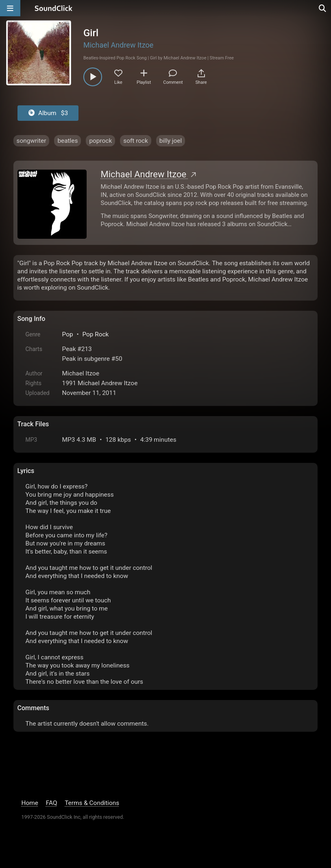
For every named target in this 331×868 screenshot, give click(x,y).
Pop (68, 334)
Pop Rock (95, 334)
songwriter (32, 141)
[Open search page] (323, 8)
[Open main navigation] (10, 8)
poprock (100, 141)
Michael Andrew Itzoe (118, 45)
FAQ (52, 803)
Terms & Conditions (92, 803)
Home (30, 803)
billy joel (171, 141)
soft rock (136, 141)
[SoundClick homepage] (54, 8)
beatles (68, 141)
